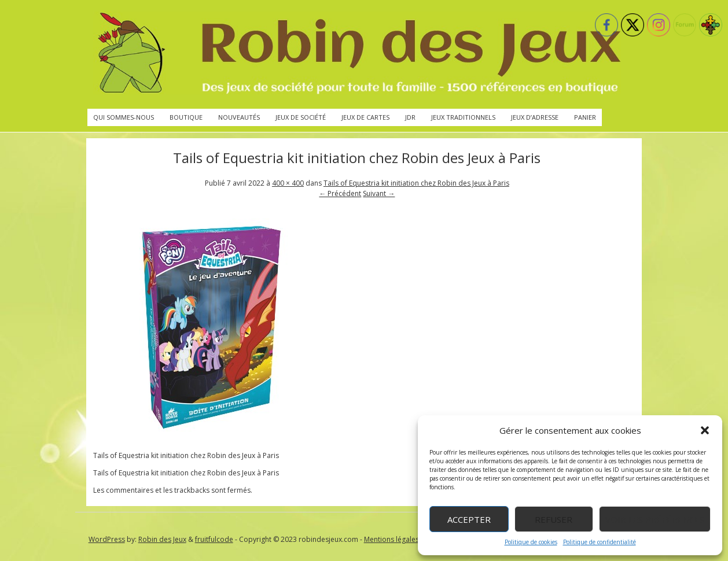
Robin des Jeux (162, 539)
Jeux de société (301, 117)
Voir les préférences (655, 519)
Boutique (186, 117)
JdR (410, 117)
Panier (585, 117)
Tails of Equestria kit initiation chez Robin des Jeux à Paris (416, 183)
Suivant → (379, 193)
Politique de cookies (531, 542)
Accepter (469, 519)
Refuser (554, 519)
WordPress (107, 539)
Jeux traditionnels (463, 117)
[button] (705, 430)
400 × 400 (288, 183)
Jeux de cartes (365, 117)
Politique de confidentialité (600, 542)
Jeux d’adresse (535, 117)
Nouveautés (239, 117)
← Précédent (340, 193)
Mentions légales (391, 539)
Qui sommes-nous (124, 117)
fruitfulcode (214, 539)
